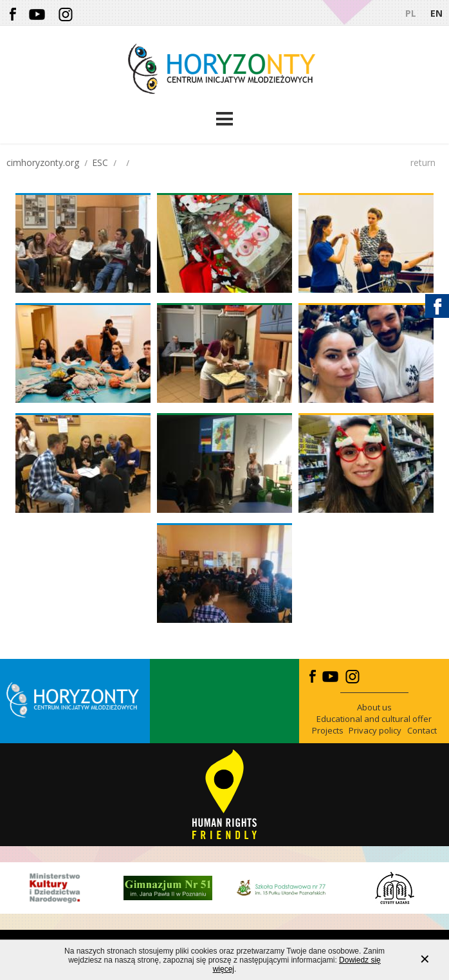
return (423, 162)
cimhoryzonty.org (43, 162)
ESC (100, 162)
